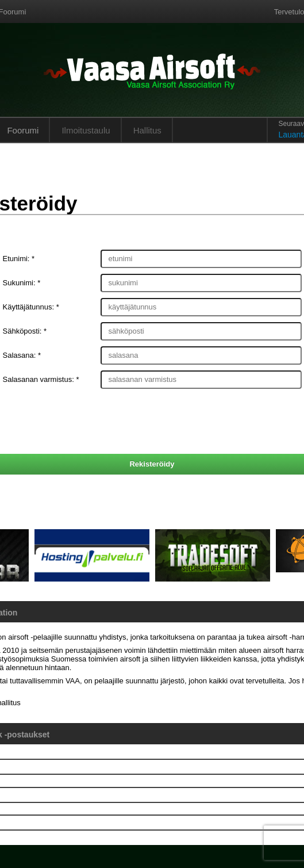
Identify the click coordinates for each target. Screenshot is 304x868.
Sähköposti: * (25, 331)
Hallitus (147, 130)
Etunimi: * (19, 259)
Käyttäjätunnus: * (31, 307)
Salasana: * (22, 355)
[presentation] (152, 423)
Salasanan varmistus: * (41, 379)
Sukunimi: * (22, 283)
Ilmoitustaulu (86, 130)
